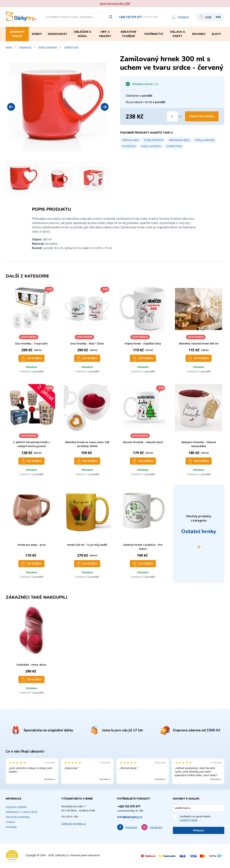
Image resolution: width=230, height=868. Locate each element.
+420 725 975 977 (130, 17)
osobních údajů (189, 820)
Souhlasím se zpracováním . (195, 818)
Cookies (11, 822)
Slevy (216, 34)
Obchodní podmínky (18, 817)
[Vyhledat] (112, 17)
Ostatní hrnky (71, 47)
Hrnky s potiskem (48, 47)
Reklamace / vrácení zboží (22, 812)
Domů (9, 47)
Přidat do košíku (202, 116)
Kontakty (11, 827)
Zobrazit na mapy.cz (74, 823)
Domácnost (25, 47)
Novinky (199, 34)
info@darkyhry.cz (130, 817)
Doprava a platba (16, 807)
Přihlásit (199, 830)
